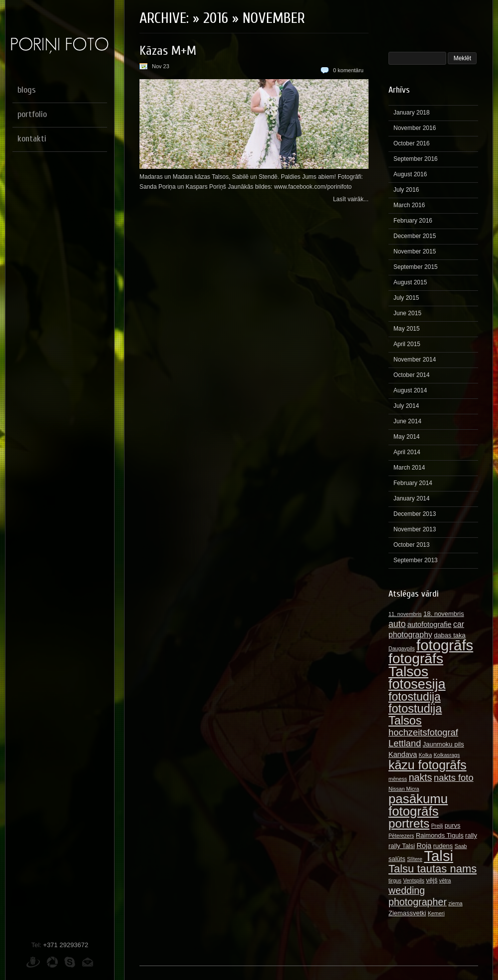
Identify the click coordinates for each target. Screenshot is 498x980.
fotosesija (417, 684)
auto (397, 624)
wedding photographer (418, 896)
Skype (70, 962)
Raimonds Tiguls (440, 835)
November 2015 (415, 251)
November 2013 (415, 529)
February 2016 (413, 221)
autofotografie (430, 624)
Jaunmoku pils (443, 744)
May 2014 (407, 437)
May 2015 (407, 329)
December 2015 (415, 236)
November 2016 (415, 128)
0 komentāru (348, 70)
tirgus (395, 880)
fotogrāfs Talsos (416, 665)
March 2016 (409, 205)
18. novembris (443, 614)
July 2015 (406, 298)
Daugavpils (402, 648)
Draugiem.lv (33, 962)
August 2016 (410, 174)
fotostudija (415, 697)
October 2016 (412, 143)
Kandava (403, 754)
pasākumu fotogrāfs (418, 805)
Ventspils (414, 880)
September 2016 (416, 159)
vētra (445, 880)
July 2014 (406, 406)
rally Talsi (402, 846)
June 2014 (407, 421)
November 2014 (415, 360)
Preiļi (437, 826)
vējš (432, 880)
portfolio (32, 114)
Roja (424, 846)
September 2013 (416, 560)
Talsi (438, 856)
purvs (453, 825)
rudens (443, 846)
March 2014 (409, 468)
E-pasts (88, 962)
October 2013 (412, 545)
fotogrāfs (445, 645)
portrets (409, 823)
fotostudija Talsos (415, 715)
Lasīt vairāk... (351, 199)
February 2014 (413, 483)
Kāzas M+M (168, 51)
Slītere (415, 859)
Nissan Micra (404, 789)
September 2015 (416, 267)
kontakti (32, 139)
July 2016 (406, 190)
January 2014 (412, 498)
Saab (461, 846)
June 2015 (407, 313)
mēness (398, 779)
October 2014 (412, 375)
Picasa (52, 962)
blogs (27, 90)
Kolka (426, 755)
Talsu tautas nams (433, 869)
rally (471, 835)
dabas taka (449, 635)
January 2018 (412, 113)
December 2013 (415, 514)
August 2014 (410, 390)
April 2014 (407, 452)
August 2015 (410, 282)
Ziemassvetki (407, 913)
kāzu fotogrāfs (428, 765)
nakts (421, 777)
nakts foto (454, 778)
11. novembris (405, 614)
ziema (455, 903)
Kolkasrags (447, 755)
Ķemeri (436, 913)
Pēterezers (401, 836)
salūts (397, 859)
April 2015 (407, 344)
